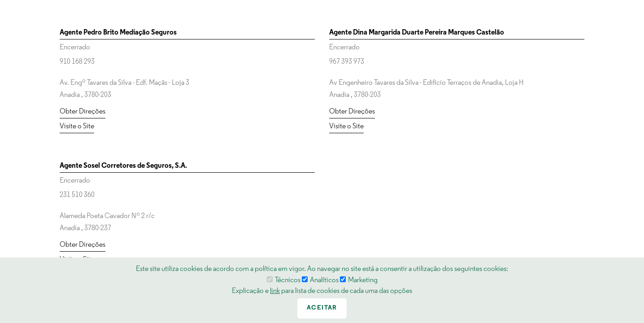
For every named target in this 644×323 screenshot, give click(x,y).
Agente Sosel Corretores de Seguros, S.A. (123, 166)
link (275, 291)
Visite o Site (77, 127)
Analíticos (320, 280)
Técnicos (284, 280)
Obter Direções (83, 112)
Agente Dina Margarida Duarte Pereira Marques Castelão (417, 33)
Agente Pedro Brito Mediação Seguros (118, 33)
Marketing (359, 280)
